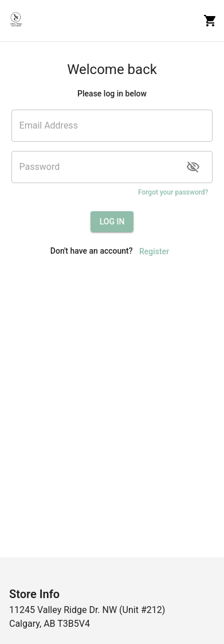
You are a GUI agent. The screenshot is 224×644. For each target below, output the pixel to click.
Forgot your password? (173, 193)
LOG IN (112, 222)
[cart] (210, 21)
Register (154, 252)
